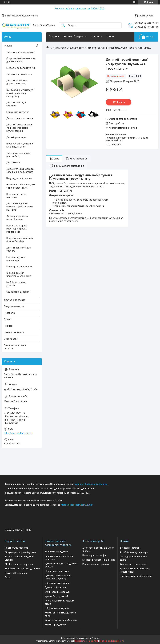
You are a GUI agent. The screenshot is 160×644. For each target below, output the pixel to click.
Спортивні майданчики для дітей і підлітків (21, 60)
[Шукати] (63, 25)
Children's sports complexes (19, 564)
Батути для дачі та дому (19, 178)
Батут (8, 577)
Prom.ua (95, 638)
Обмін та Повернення (16, 573)
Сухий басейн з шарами (57, 592)
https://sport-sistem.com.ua (18, 433)
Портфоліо (9, 313)
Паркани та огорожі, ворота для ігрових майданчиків (17, 229)
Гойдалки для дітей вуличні (21, 68)
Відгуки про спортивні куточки (21, 552)
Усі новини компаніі (130, 548)
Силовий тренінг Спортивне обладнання (19, 275)
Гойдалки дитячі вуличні (58, 583)
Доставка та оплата (15, 300)
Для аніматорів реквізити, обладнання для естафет (20, 171)
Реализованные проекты (96, 564)
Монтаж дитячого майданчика (99, 560)
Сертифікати (11, 339)
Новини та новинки (14, 332)
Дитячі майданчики (55, 587)
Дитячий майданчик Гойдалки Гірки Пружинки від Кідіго (20, 207)
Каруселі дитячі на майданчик (61, 620)
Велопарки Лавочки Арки (20, 267)
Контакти (96, 36)
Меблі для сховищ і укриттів (16, 284)
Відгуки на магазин (14, 306)
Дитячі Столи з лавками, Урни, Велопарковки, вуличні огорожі (19, 128)
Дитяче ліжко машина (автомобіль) (18, 155)
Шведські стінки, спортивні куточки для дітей (20, 145)
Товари (8, 46)
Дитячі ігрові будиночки (19, 74)
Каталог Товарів (73, 36)
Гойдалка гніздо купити (57, 608)
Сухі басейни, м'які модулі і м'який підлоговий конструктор (20, 93)
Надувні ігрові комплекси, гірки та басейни (20, 240)
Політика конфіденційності (111, 641)
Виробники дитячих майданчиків (22, 569)
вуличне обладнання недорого (91, 484)
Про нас (8, 326)
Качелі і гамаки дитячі (56, 552)
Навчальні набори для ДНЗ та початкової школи (21, 186)
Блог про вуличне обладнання (136, 576)
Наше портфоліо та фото (95, 555)
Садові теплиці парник (18, 292)
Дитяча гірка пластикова (20, 118)
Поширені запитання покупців (15, 347)
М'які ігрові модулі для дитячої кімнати (75, 48)
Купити (121, 102)
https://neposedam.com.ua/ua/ (77, 505)
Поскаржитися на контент (86, 641)
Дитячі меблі (13, 163)
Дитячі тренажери (16, 137)
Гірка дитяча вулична (18, 112)
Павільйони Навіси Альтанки (16, 196)
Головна (54, 36)
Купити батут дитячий (56, 596)
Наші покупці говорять (17, 548)
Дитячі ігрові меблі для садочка (19, 249)
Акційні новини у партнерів (134, 552)
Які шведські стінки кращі (133, 564)
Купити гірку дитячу (55, 625)
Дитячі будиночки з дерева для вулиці (17, 82)
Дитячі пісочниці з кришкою (16, 104)
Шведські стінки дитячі (57, 571)
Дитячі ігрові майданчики (20, 52)
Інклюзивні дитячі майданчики (16, 259)
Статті (7, 319)
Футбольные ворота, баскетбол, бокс (17, 218)
